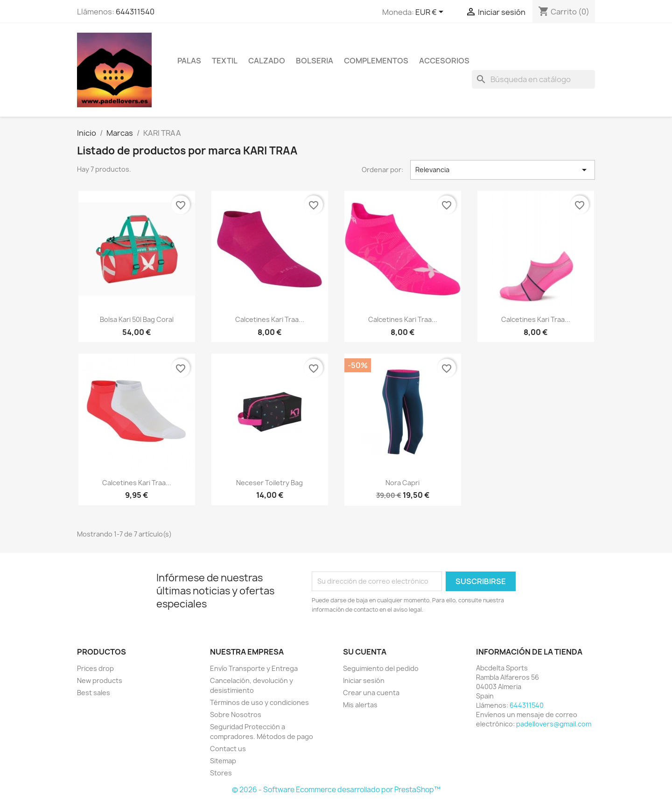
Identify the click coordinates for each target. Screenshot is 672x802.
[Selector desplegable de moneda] (431, 13)
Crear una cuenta (371, 693)
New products (100, 680)
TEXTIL (225, 61)
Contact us (228, 749)
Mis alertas (360, 705)
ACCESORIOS (444, 61)
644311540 (135, 12)
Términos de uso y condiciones (259, 702)
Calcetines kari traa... (270, 319)
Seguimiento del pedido (381, 668)
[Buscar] (533, 79)
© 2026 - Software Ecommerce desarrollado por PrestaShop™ (336, 790)
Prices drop (95, 668)
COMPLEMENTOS (376, 61)
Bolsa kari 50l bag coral (137, 319)
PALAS (189, 61)
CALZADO (267, 61)
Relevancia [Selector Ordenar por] (503, 170)
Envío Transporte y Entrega (254, 668)
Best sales (94, 693)
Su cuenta (365, 652)
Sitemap (223, 761)
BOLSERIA (315, 61)
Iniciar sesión (364, 680)
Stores (221, 773)
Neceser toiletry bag (269, 483)
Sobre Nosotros (236, 715)
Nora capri (402, 483)
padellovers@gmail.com (554, 724)
